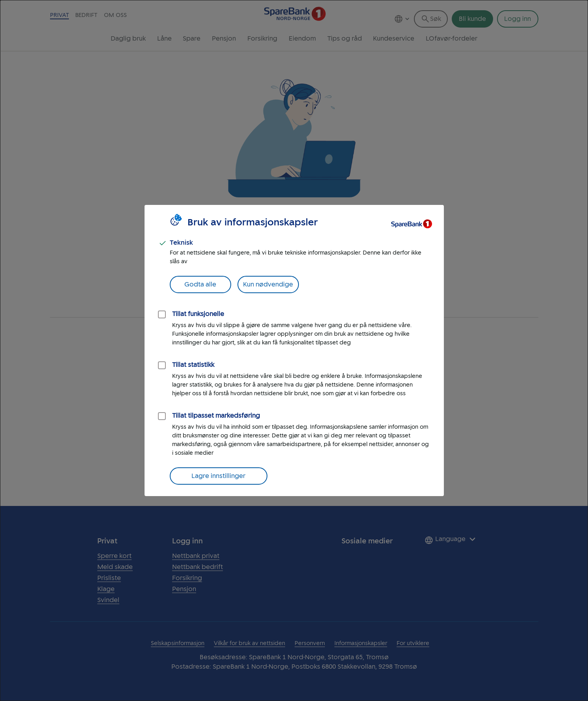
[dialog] (294, 350)
